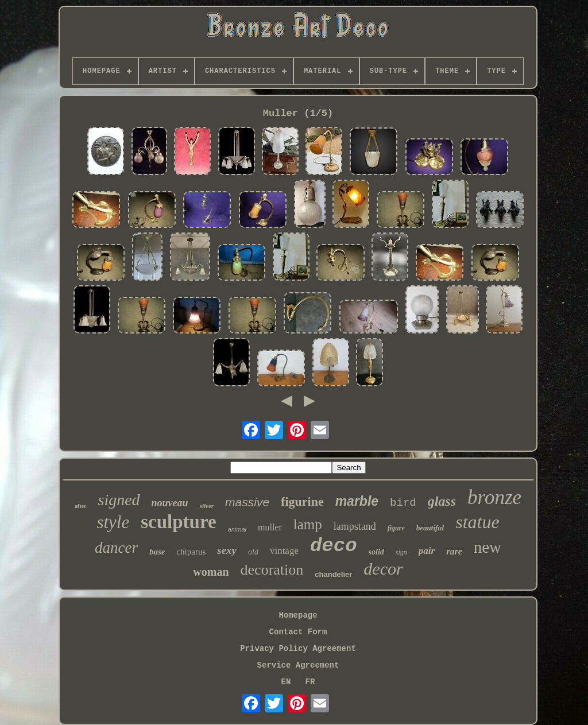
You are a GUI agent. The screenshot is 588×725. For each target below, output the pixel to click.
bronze (494, 497)
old (253, 552)
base (157, 552)
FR (310, 682)
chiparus (191, 552)
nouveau (170, 503)
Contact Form (298, 632)
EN (286, 682)
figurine (302, 501)
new (488, 547)
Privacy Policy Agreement (298, 649)
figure (396, 528)
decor (383, 569)
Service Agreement (298, 665)
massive (247, 502)
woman (211, 572)
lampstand (355, 526)
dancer (116, 548)
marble (357, 501)
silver (207, 506)
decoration (272, 570)
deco (334, 546)
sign (401, 552)
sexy (227, 550)
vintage (284, 551)
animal (237, 529)
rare (454, 551)
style (113, 522)
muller (270, 527)
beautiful (430, 528)
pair (427, 551)
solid (376, 552)
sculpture (178, 522)
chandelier (333, 574)
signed (119, 500)
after (81, 506)
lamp (308, 524)
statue (477, 522)
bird (403, 503)
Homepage (298, 615)
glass (442, 501)
